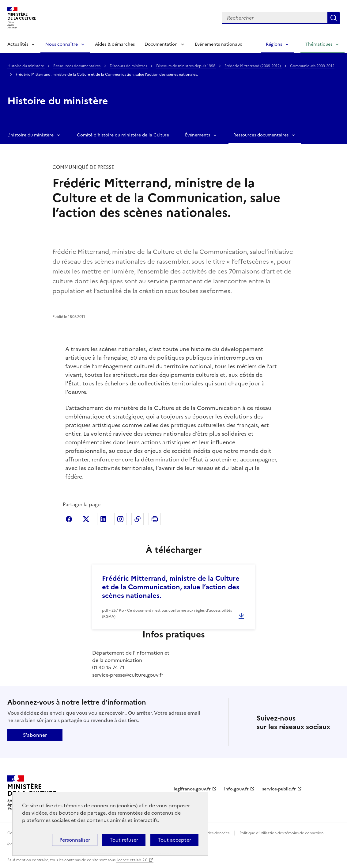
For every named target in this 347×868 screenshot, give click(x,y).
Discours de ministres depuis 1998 (186, 66)
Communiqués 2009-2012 (312, 66)
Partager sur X (86, 519)
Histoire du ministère (26, 66)
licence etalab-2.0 (132, 860)
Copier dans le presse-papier (138, 519)
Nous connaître (62, 44)
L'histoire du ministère (30, 135)
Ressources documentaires (77, 66)
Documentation (161, 44)
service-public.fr (279, 789)
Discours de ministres (129, 66)
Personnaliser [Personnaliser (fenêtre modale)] (75, 840)
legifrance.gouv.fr (192, 789)
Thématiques (319, 44)
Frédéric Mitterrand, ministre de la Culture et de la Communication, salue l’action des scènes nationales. (171, 587)
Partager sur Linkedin (103, 519)
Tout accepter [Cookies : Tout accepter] (174, 840)
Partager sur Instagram (120, 519)
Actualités (18, 44)
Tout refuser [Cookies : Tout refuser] (124, 840)
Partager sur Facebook (69, 519)
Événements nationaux (218, 44)
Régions (274, 44)
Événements (198, 135)
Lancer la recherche (334, 18)
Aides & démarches (115, 44)
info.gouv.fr (236, 789)
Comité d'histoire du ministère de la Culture (123, 135)
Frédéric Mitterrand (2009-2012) (253, 66)
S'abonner (35, 735)
